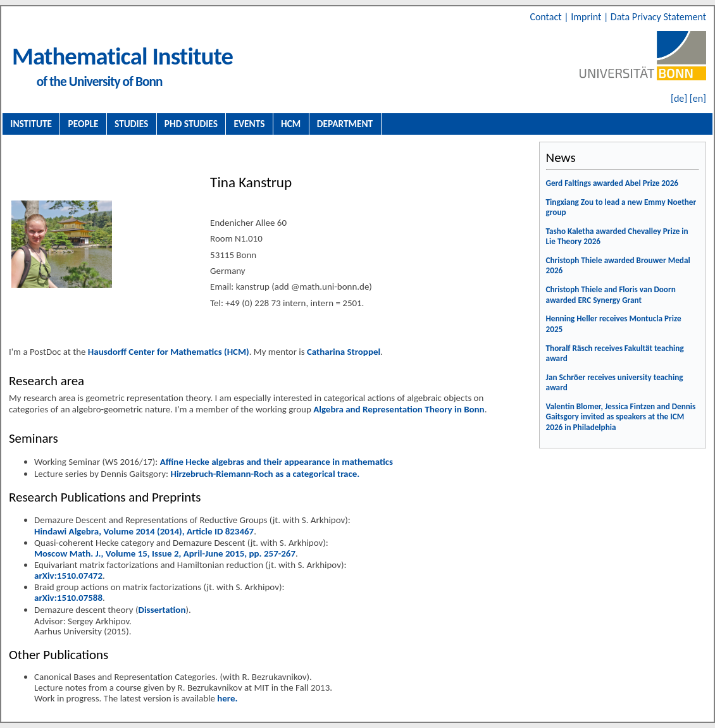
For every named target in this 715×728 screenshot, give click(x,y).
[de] (679, 98)
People (84, 124)
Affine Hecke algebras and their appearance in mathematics (277, 462)
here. (227, 698)
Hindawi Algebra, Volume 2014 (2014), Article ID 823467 (144, 531)
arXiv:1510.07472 (68, 576)
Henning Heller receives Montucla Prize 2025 (614, 324)
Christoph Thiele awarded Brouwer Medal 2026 (618, 266)
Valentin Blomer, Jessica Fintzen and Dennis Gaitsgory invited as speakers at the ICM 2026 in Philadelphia (621, 417)
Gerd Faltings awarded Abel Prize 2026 (612, 183)
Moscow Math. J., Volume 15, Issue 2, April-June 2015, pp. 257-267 (165, 553)
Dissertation (162, 610)
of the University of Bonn (100, 82)
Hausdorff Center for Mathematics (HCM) (169, 352)
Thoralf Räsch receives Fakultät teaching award (615, 354)
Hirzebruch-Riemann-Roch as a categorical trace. (265, 474)
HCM (291, 124)
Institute (31, 124)
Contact (547, 17)
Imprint (587, 17)
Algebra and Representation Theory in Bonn (399, 409)
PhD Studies (191, 124)
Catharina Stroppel (344, 352)
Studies (131, 124)
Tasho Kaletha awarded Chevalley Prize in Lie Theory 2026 (617, 237)
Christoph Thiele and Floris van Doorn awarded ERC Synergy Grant (611, 295)
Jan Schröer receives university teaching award (615, 383)
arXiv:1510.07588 (68, 598)
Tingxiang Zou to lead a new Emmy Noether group (621, 207)
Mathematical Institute (122, 56)
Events (250, 124)
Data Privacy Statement (658, 17)
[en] (698, 98)
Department (345, 124)
